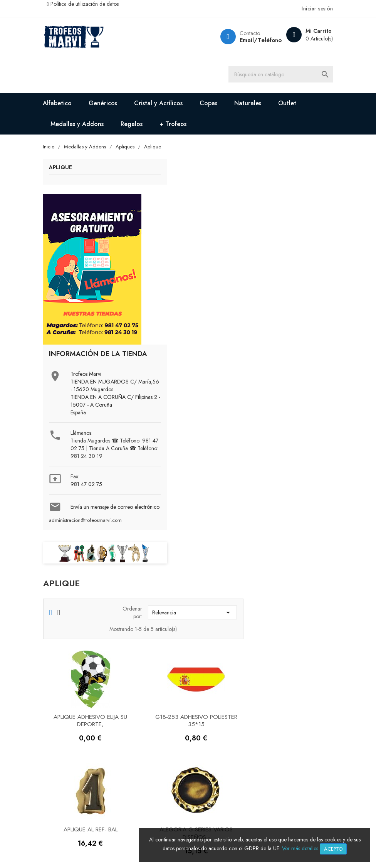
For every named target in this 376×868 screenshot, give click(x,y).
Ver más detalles (300, 848)
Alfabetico (64, 105)
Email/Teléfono (253, 40)
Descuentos (137, 734)
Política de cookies (147, 788)
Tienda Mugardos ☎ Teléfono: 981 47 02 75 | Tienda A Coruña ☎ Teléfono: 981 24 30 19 (104, 485)
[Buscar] (284, 75)
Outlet (294, 105)
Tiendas (60, 746)
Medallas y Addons (84, 125)
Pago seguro (138, 722)
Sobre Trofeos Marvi (76, 722)
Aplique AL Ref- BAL (192, 419)
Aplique (67, 170)
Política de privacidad (151, 776)
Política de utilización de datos (91, 4)
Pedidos (205, 734)
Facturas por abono (219, 746)
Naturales (254, 105)
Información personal (222, 722)
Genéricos (109, 105)
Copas (215, 105)
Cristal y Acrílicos (165, 105)
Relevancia (282, 201)
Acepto (333, 849)
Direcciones (209, 758)
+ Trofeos (180, 125)
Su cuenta (210, 702)
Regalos (138, 125)
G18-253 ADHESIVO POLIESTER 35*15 (286, 309)
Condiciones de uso (148, 799)
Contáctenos (66, 734)
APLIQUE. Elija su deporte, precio (192, 537)
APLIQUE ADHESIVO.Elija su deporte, (192, 309)
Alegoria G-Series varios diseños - (286, 423)
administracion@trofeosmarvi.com (91, 569)
